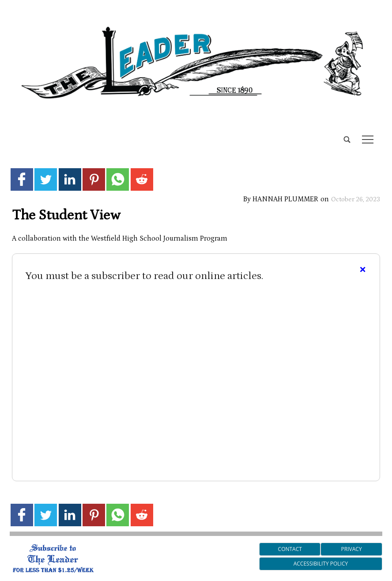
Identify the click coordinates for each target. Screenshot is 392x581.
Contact (290, 549)
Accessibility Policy (321, 564)
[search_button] (13, 133)
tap (368, 140)
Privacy (352, 549)
